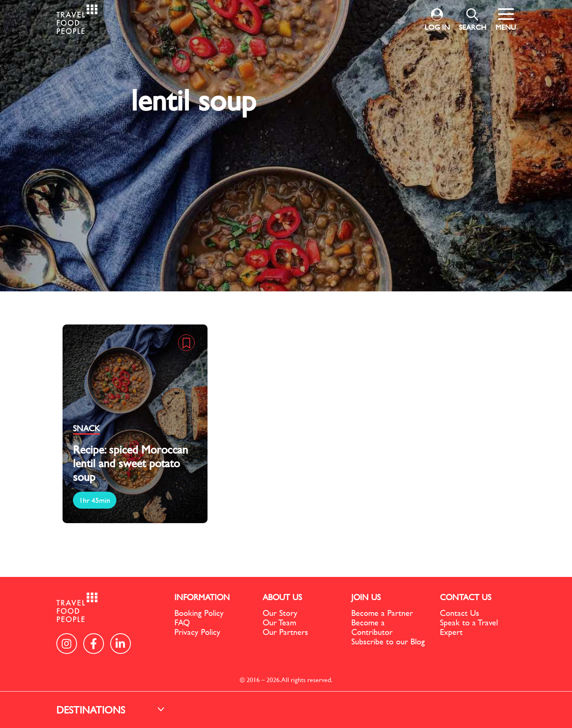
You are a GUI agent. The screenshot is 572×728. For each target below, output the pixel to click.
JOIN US (366, 597)
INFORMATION (202, 597)
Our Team (279, 622)
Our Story (280, 613)
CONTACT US (466, 597)
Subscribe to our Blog (388, 641)
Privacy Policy (197, 632)
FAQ (182, 622)
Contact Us (460, 613)
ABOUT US (282, 597)
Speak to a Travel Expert (469, 627)
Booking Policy (199, 613)
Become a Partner (382, 613)
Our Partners (285, 632)
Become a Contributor (372, 627)
